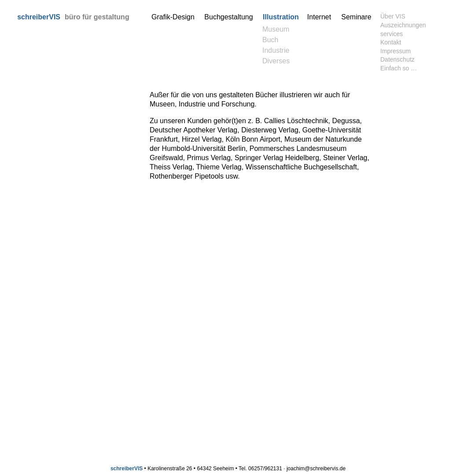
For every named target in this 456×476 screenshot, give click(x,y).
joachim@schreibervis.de (316, 469)
